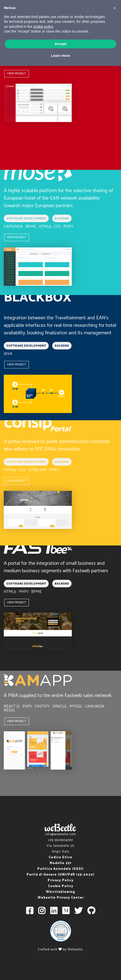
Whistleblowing (60, 892)
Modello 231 (60, 863)
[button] (114, 8)
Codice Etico (60, 857)
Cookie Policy (61, 886)
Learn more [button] (60, 56)
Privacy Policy (61, 880)
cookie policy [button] (43, 27)
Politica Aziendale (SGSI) (60, 869)
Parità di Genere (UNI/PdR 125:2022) (60, 875)
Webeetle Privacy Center (61, 898)
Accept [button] (61, 44)
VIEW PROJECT (17, 74)
